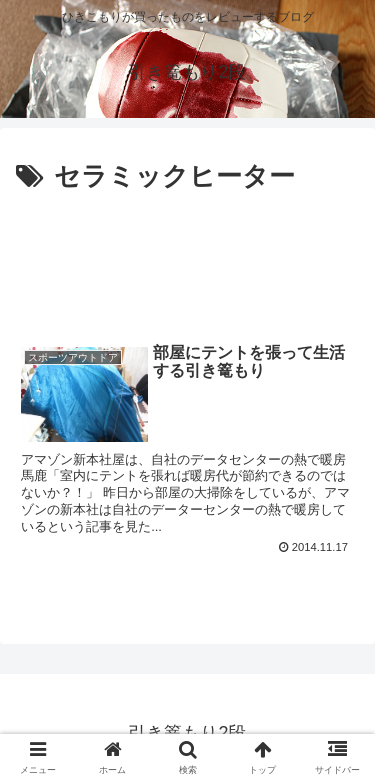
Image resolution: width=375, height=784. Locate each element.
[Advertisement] (187, 260)
